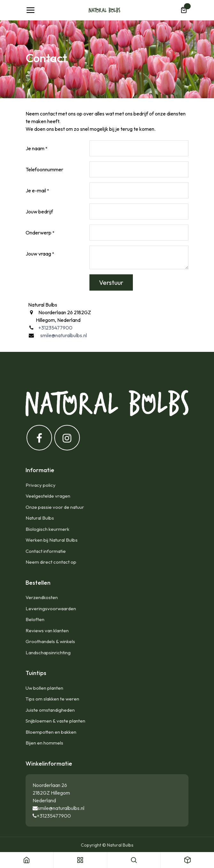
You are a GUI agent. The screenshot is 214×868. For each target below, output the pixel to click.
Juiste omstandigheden (50, 710)
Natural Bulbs (40, 518)
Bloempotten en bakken (51, 732)
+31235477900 (54, 816)
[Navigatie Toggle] (30, 10)
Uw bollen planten (44, 688)
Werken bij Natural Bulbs (52, 540)
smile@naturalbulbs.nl (61, 808)
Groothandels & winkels (50, 641)
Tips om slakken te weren (52, 699)
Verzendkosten (42, 597)
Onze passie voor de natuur (55, 507)
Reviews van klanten (47, 631)
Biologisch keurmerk (47, 529)
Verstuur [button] (111, 282)
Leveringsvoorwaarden (51, 608)
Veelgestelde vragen (48, 496)
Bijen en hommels (44, 743)
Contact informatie (46, 551)
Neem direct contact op (51, 562)
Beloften (35, 619)
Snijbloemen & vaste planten (55, 721)
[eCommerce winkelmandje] (184, 10)
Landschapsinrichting (48, 653)
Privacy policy (41, 485)
